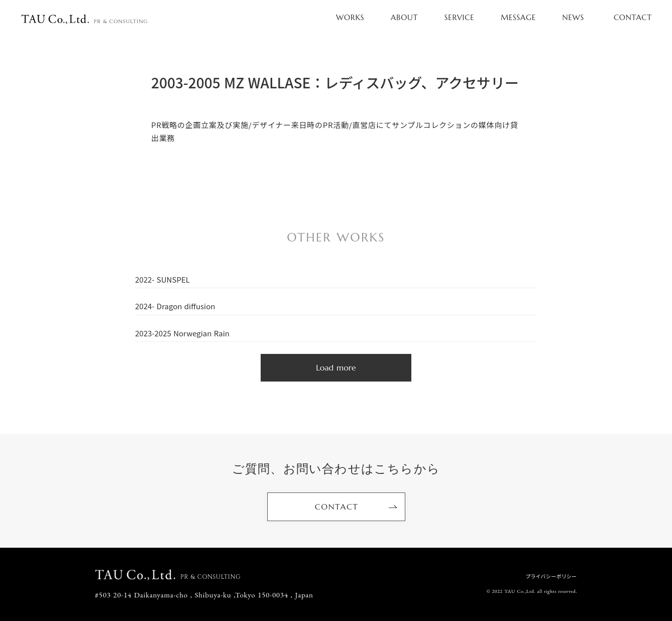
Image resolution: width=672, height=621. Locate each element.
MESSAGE (518, 18)
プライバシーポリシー (551, 576)
